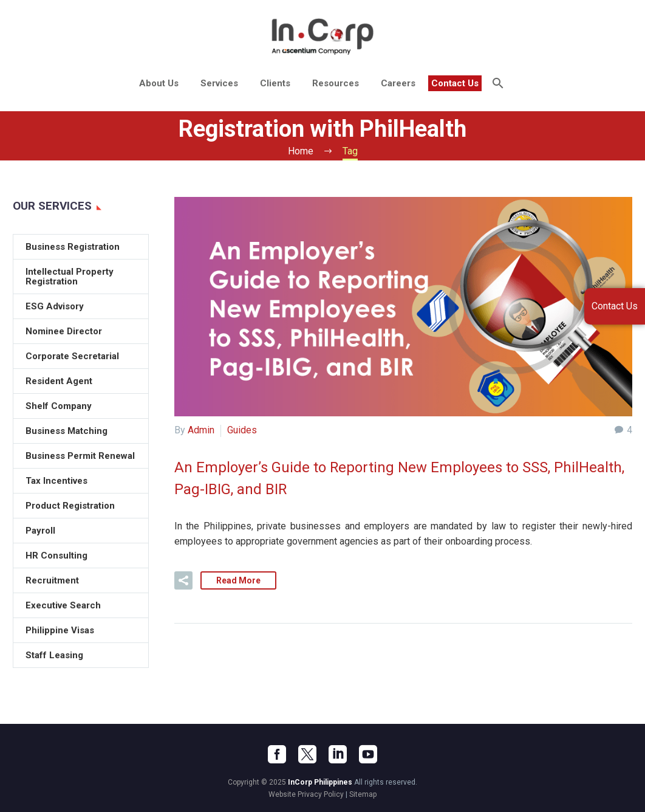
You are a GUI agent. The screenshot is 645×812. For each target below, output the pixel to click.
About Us (159, 83)
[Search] (497, 83)
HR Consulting (56, 556)
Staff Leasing (54, 655)
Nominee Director (64, 331)
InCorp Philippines (320, 781)
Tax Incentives (56, 481)
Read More (238, 579)
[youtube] (368, 753)
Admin (201, 430)
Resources (336, 83)
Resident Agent (59, 381)
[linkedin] (338, 753)
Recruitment (52, 580)
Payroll (40, 531)
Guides (242, 430)
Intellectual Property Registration (70, 277)
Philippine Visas (60, 630)
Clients (275, 83)
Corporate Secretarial (72, 356)
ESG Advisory (55, 306)
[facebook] (277, 753)
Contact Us (455, 83)
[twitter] (307, 753)
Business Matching (67, 431)
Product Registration (70, 506)
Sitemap (363, 793)
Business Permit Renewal (80, 456)
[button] (183, 579)
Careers (398, 83)
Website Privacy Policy (306, 793)
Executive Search (63, 605)
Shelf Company (59, 406)
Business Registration (73, 247)
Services (219, 83)
